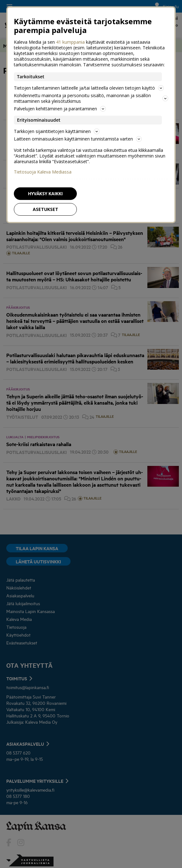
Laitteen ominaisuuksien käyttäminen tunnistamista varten (78, 139)
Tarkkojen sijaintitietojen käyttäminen (57, 131)
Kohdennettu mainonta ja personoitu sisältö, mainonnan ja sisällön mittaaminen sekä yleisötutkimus (91, 98)
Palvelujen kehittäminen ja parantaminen (60, 109)
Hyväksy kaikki (45, 194)
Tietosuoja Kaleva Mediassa (43, 172)
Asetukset (45, 209)
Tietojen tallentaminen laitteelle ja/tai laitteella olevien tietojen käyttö (89, 88)
